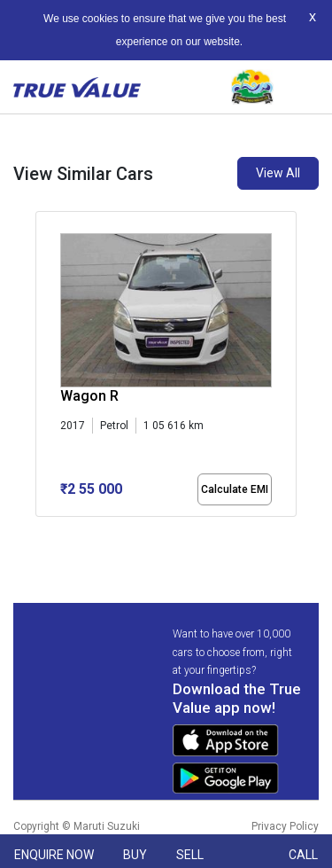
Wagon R (89, 396)
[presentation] (45, 367)
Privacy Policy (285, 826)
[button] (41, 532)
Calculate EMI (235, 489)
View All (278, 173)
